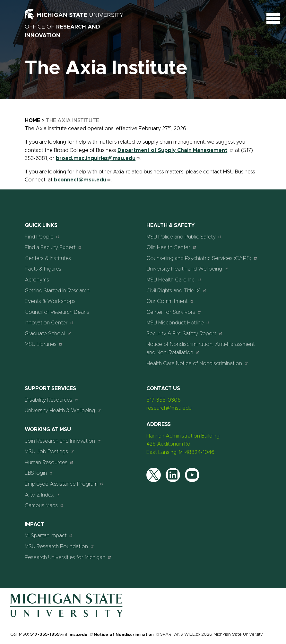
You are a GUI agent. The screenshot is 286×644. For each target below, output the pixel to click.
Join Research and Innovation (63, 441)
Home (32, 121)
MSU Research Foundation (60, 546)
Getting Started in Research (57, 291)
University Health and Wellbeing (187, 269)
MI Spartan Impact (49, 535)
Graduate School (48, 334)
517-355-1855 (45, 635)
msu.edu (82, 635)
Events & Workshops (50, 301)
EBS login (39, 473)
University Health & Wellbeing (63, 410)
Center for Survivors (174, 312)
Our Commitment (170, 301)
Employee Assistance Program (64, 484)
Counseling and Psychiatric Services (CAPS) (202, 258)
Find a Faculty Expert (53, 247)
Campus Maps (44, 505)
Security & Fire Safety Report (185, 334)
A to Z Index (43, 495)
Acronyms (37, 280)
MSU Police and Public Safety (184, 237)
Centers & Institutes (48, 258)
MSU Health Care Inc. (174, 280)
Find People (42, 237)
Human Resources (49, 462)
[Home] (66, 616)
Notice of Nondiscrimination (127, 635)
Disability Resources (52, 400)
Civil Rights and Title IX (177, 291)
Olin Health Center (172, 247)
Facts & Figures (43, 269)
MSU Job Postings (50, 452)
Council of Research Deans (57, 312)
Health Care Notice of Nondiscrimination (197, 363)
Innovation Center (49, 323)
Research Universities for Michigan (68, 557)
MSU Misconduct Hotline (178, 323)
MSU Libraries (44, 344)
